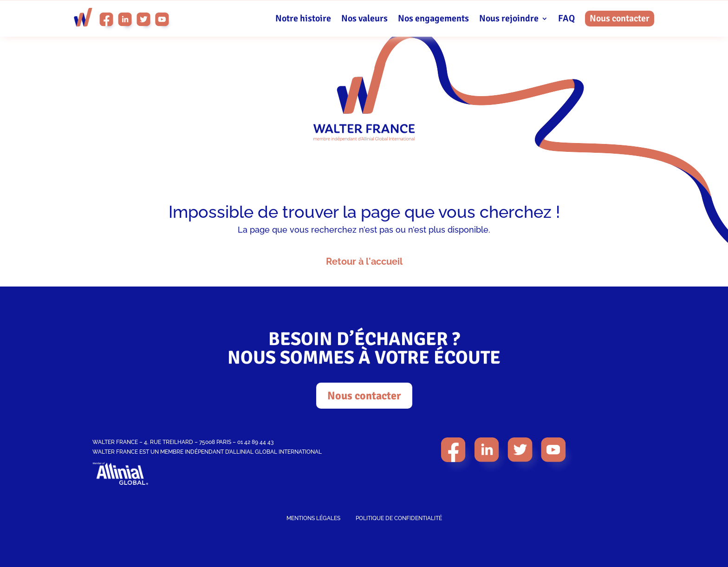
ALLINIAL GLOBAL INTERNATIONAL (276, 452)
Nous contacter (620, 18)
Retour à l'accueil (364, 261)
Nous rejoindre (509, 20)
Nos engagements (433, 20)
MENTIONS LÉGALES (313, 518)
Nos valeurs (364, 20)
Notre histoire (303, 20)
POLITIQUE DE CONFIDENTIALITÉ (399, 518)
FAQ (566, 20)
